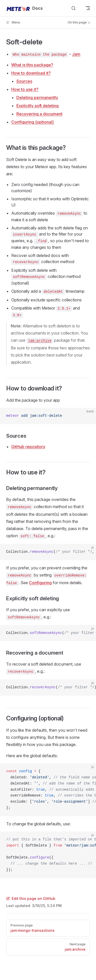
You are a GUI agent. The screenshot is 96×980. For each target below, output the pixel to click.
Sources (24, 81)
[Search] (73, 8)
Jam (76, 54)
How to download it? (31, 73)
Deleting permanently (37, 97)
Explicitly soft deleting (38, 106)
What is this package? (32, 65)
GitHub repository (28, 447)
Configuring (40, 583)
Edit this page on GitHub (31, 898)
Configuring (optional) (33, 122)
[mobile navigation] (88, 8)
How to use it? (25, 89)
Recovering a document (39, 114)
